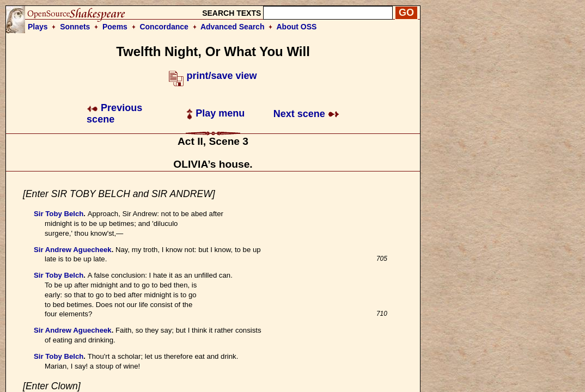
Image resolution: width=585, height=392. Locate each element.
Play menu (215, 113)
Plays (38, 27)
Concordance (164, 27)
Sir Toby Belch (59, 214)
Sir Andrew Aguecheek (73, 250)
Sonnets (75, 27)
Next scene (306, 114)
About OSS (297, 27)
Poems (115, 27)
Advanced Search (233, 27)
